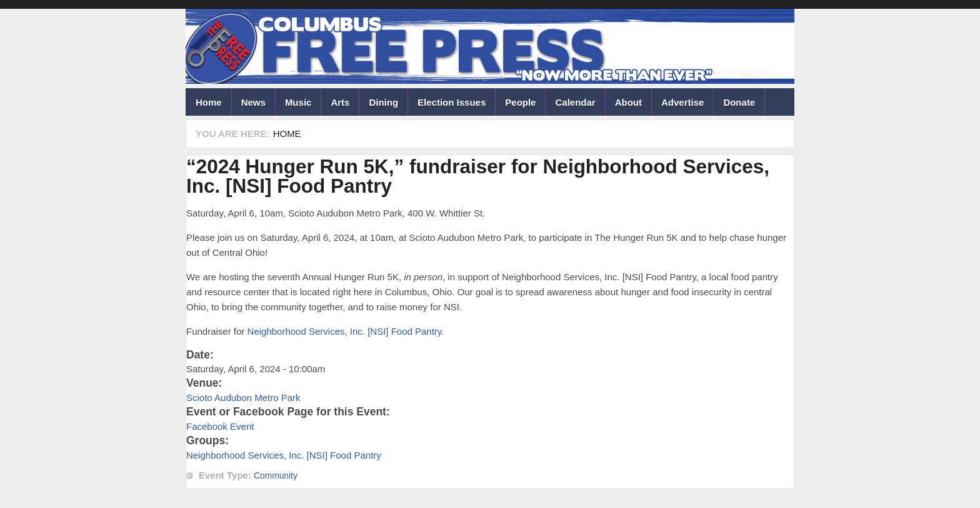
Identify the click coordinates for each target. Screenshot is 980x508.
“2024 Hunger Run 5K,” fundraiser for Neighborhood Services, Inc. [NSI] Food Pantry (478, 176)
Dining (383, 102)
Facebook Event (220, 426)
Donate (739, 102)
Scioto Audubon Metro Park (243, 398)
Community (276, 476)
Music (298, 102)
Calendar (575, 102)
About (628, 102)
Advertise (682, 102)
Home (209, 102)
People (520, 102)
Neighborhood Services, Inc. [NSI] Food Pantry (345, 331)
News (253, 102)
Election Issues (452, 102)
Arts (340, 102)
